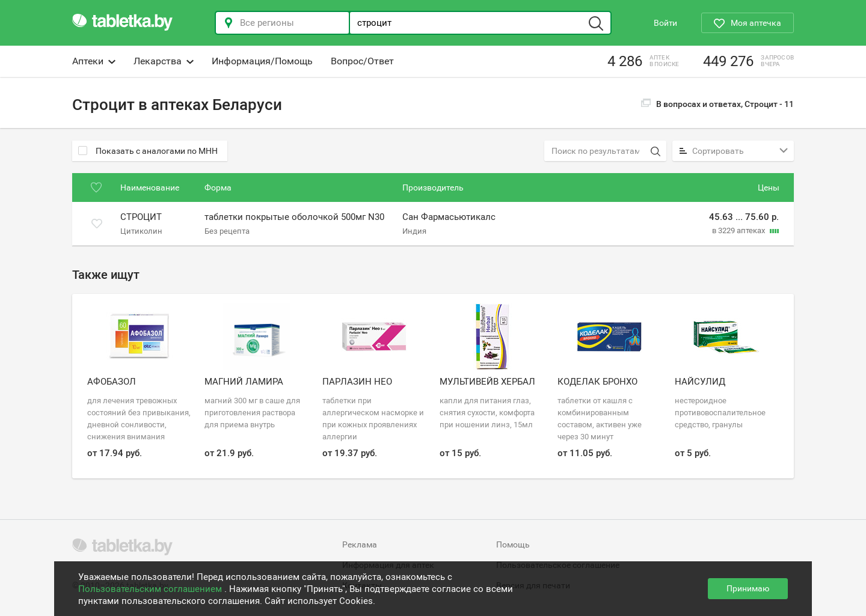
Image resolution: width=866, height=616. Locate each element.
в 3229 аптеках (739, 230)
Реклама (360, 544)
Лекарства (164, 61)
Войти (665, 23)
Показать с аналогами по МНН (148, 151)
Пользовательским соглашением (151, 589)
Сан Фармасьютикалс (449, 218)
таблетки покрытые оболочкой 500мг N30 (294, 218)
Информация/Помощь (262, 61)
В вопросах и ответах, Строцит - (717, 104)
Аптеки (94, 61)
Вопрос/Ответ (362, 61)
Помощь (513, 544)
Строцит (141, 218)
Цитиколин (141, 230)
